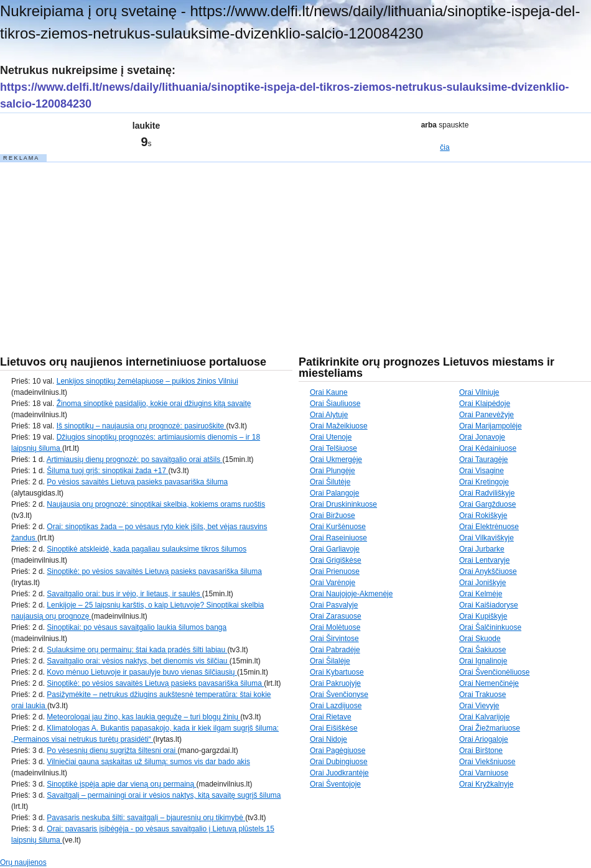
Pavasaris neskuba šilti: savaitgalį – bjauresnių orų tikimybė (146, 818)
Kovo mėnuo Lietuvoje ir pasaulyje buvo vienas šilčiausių (142, 672)
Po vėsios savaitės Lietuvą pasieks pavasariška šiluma (137, 482)
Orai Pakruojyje (335, 683)
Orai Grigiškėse (336, 560)
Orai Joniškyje (482, 583)
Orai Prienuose (335, 571)
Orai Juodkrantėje (339, 773)
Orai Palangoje (334, 493)
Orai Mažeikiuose (339, 426)
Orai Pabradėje (335, 650)
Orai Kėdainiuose (488, 448)
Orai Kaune (329, 392)
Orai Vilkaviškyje (486, 538)
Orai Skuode (480, 639)
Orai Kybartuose (337, 672)
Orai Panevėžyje (486, 415)
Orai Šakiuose (482, 650)
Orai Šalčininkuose (490, 627)
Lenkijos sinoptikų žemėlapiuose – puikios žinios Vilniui (147, 381)
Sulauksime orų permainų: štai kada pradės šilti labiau (137, 650)
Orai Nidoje (328, 739)
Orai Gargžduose (487, 504)
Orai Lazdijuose (336, 706)
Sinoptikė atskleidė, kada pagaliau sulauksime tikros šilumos (147, 549)
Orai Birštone (481, 750)
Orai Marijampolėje (491, 426)
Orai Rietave (331, 717)
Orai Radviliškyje (487, 493)
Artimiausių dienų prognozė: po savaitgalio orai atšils (135, 459)
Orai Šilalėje (330, 661)
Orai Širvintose (334, 639)
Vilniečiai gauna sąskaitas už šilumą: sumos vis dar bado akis (148, 762)
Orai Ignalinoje (483, 661)
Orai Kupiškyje (483, 616)
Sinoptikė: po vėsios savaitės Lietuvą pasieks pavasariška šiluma (154, 571)
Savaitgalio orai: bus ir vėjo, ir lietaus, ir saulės (124, 594)
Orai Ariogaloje (484, 739)
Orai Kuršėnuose (338, 527)
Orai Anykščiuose (488, 571)
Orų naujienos (23, 862)
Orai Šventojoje (335, 784)
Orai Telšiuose (333, 448)
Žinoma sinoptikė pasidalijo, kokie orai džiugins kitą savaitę (154, 404)
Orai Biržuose (333, 515)
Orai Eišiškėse (334, 728)
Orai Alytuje (329, 415)
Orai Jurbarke (482, 549)
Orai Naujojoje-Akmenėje (351, 594)
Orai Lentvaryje (484, 560)
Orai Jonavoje (482, 437)
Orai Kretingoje (484, 482)
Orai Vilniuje (479, 392)
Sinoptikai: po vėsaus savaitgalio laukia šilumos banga (137, 627)
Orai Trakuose (482, 695)
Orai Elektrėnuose (489, 527)
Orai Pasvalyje (334, 605)
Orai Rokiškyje (483, 515)
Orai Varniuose (484, 773)
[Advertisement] (93, 241)
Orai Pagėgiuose (337, 750)
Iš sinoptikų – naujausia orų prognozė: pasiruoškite (142, 426)
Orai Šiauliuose (335, 404)
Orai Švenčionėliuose (494, 672)
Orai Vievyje (479, 706)
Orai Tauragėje (484, 459)
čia (444, 147)
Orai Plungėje (333, 471)
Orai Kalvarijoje (484, 717)
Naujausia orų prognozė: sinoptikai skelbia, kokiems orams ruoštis (156, 504)
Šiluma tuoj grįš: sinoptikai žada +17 (107, 471)
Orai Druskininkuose (343, 504)
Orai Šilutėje (330, 482)
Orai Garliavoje (335, 549)
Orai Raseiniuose (338, 538)
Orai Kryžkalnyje (486, 784)
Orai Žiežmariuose (490, 728)
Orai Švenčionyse (339, 695)
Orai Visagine (482, 471)
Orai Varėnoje (333, 583)
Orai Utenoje (331, 437)
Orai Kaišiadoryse (489, 605)
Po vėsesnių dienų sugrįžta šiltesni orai (112, 750)
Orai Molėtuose (335, 627)
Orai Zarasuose (336, 616)
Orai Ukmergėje (336, 459)
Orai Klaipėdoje (485, 404)
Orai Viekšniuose (487, 762)
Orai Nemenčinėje (489, 683)
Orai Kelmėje (481, 594)
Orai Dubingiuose (339, 762)
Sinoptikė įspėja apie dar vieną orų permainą (121, 784)
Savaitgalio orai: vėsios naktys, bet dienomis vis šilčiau (138, 661)
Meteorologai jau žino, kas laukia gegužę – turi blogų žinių (143, 717)
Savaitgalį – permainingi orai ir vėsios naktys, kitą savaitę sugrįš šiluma (164, 795)
